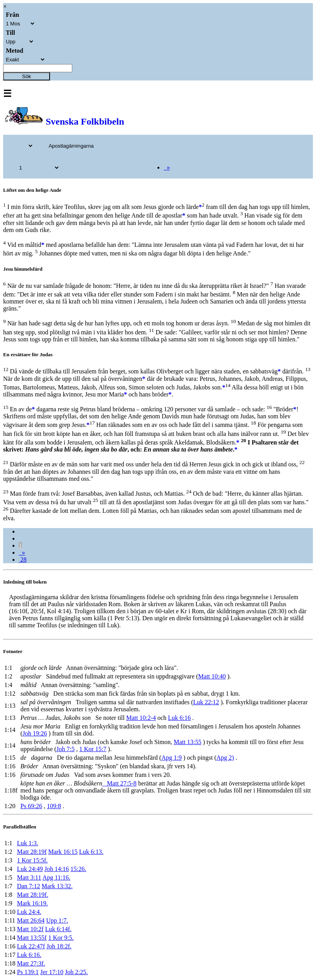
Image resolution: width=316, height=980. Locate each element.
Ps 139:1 (28, 972)
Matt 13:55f (32, 938)
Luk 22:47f (31, 946)
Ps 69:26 (31, 806)
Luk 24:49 (30, 869)
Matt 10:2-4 (141, 718)
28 (23, 560)
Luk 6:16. (29, 955)
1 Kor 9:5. (61, 938)
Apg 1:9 (171, 758)
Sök (27, 76)
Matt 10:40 (212, 676)
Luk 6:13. (91, 852)
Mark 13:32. (57, 886)
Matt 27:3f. (31, 963)
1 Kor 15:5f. (32, 860)
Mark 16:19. (32, 903)
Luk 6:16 (179, 718)
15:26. (78, 869)
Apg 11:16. (56, 877)
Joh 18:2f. (59, 946)
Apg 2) (225, 758)
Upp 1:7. (57, 920)
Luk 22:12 (206, 702)
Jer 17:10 (52, 972)
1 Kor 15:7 (93, 749)
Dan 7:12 (28, 886)
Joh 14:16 (57, 869)
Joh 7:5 (65, 749)
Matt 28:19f (32, 852)
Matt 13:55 (188, 742)
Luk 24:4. (29, 912)
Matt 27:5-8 (120, 783)
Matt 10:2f (30, 929)
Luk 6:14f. (58, 929)
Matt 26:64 (31, 920)
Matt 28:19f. (32, 895)
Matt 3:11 (29, 877)
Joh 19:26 (35, 733)
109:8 (54, 806)
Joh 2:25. (76, 972)
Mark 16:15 (63, 852)
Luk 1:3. (27, 843)
